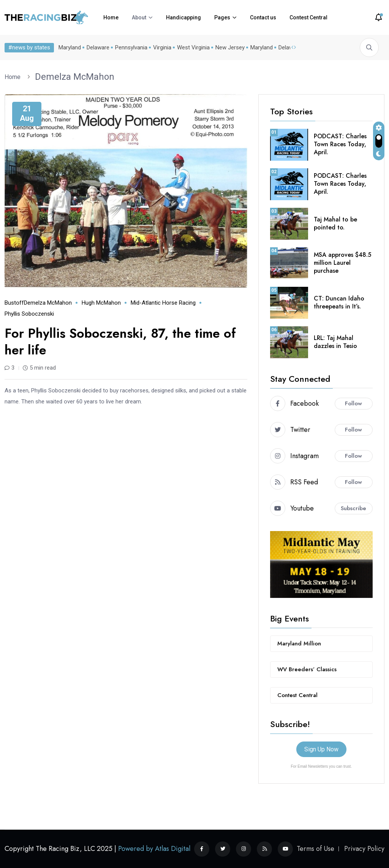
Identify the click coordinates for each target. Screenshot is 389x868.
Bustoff (14, 303)
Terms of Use (315, 849)
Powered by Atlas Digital (154, 849)
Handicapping (183, 17)
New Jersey (230, 47)
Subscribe (353, 508)
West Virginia (193, 47)
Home (111, 17)
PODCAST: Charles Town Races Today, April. (340, 144)
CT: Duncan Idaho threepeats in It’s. (339, 302)
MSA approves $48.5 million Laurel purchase (342, 263)
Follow (353, 403)
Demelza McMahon (75, 77)
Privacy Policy (364, 849)
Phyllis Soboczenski (29, 314)
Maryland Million (299, 643)
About (139, 17)
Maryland (70, 47)
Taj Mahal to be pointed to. (335, 223)
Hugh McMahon (101, 303)
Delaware (98, 47)
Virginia (162, 47)
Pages (222, 17)
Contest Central (308, 17)
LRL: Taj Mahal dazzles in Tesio (335, 342)
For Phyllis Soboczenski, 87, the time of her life (120, 342)
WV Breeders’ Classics (307, 669)
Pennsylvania (131, 47)
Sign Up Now (321, 749)
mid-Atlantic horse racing (163, 303)
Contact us (263, 17)
